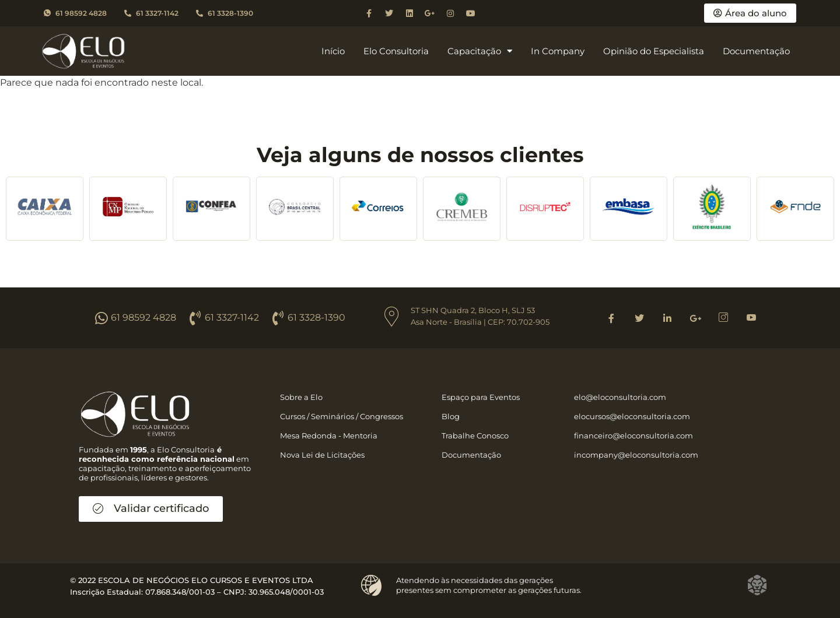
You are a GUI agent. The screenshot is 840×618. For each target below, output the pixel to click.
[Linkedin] (667, 318)
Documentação (756, 51)
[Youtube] (751, 318)
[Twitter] (639, 318)
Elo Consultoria (396, 51)
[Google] (695, 318)
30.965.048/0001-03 (286, 592)
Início (333, 51)
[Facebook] (611, 318)
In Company (558, 51)
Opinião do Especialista (654, 51)
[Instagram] (723, 318)
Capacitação (480, 51)
